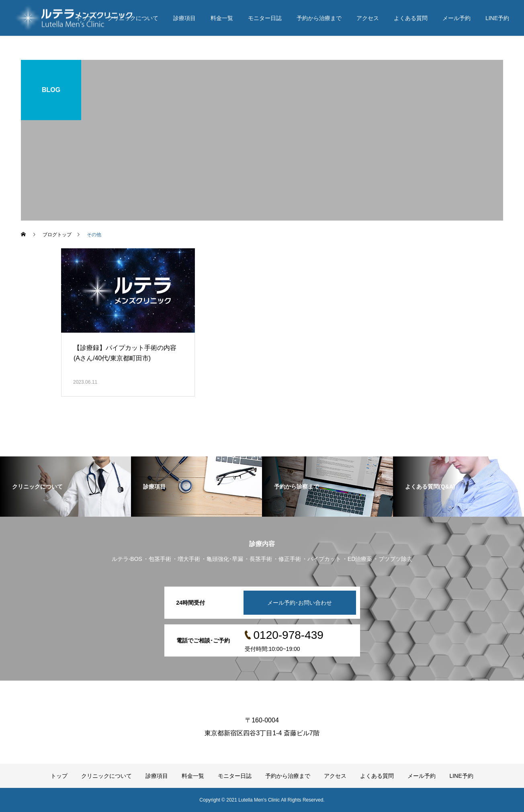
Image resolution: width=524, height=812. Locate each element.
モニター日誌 (265, 18)
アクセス (368, 18)
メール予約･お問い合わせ (300, 603)
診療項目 (184, 18)
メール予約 (456, 18)
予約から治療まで (319, 18)
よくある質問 (411, 18)
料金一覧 (222, 18)
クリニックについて (133, 18)
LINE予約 (497, 18)
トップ (84, 18)
